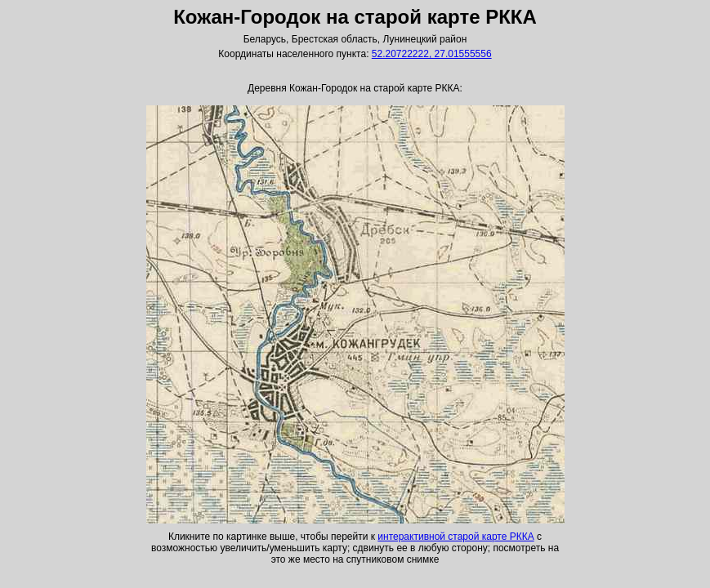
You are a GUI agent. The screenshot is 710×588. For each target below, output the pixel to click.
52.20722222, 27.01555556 (432, 54)
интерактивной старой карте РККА (455, 537)
